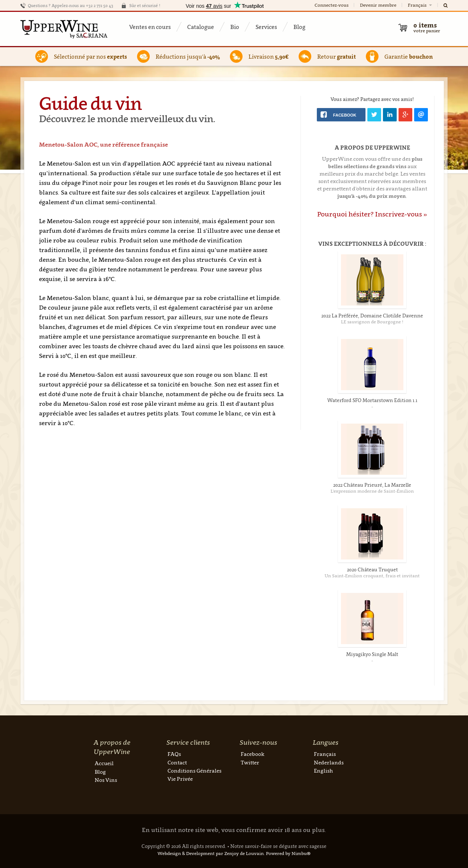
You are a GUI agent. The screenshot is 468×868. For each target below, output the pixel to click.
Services (266, 27)
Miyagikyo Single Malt (372, 654)
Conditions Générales (194, 771)
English (323, 771)
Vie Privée (180, 779)
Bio (235, 27)
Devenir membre (378, 5)
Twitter (250, 762)
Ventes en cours (150, 27)
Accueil (104, 763)
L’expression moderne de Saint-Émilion (372, 491)
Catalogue (201, 27)
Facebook (253, 754)
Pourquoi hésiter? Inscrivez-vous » (372, 214)
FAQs (174, 754)
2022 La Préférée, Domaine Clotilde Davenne (372, 316)
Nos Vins (106, 780)
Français (420, 5)
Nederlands (329, 762)
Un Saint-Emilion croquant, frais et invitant (372, 576)
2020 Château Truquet (372, 570)
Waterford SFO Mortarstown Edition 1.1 (372, 400)
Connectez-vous (331, 5)
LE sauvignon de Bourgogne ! (372, 322)
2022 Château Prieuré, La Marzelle (372, 485)
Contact (177, 762)
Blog (299, 27)
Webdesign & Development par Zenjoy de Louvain (211, 853)
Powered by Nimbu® (288, 853)
